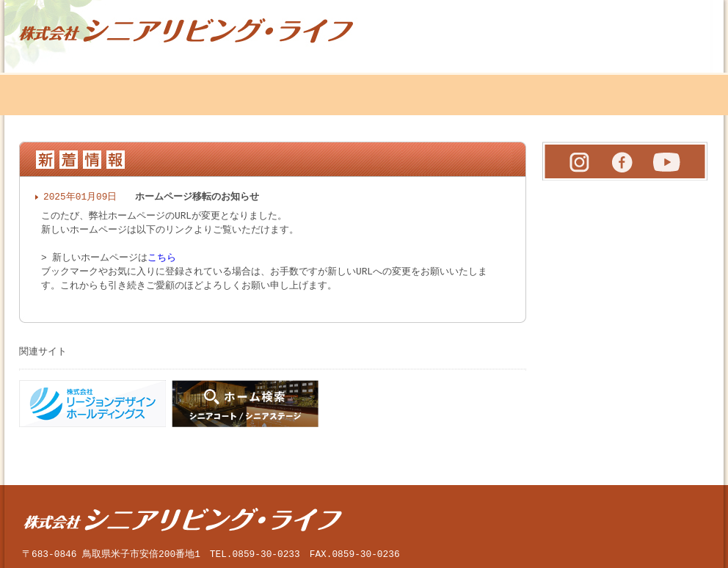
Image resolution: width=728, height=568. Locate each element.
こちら (162, 255)
